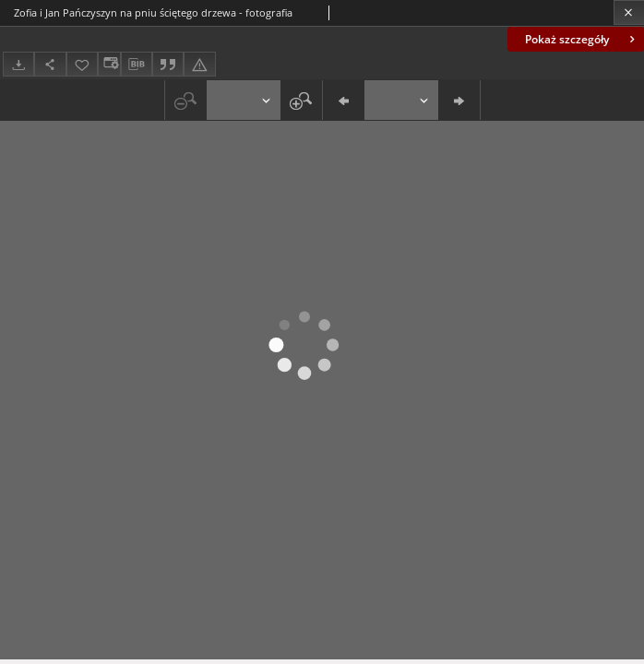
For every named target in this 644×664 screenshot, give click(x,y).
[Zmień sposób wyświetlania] (109, 64)
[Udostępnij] (50, 64)
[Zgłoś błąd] (199, 64)
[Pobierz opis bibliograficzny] (137, 65)
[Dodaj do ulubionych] (82, 64)
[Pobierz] (18, 64)
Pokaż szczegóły (582, 39)
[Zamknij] (629, 12)
